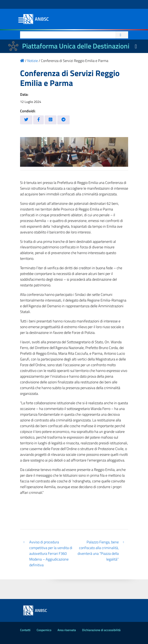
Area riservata (67, 630)
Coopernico (44, 630)
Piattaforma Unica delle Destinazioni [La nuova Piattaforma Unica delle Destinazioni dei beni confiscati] (76, 46)
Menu (21, 20)
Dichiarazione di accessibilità (101, 630)
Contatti (25, 630)
